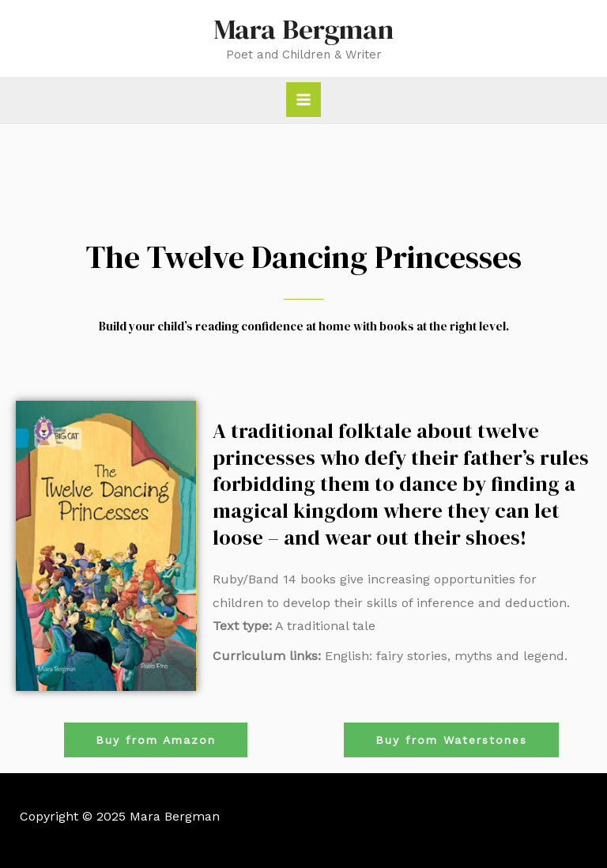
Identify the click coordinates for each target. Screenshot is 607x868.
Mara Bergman (303, 29)
